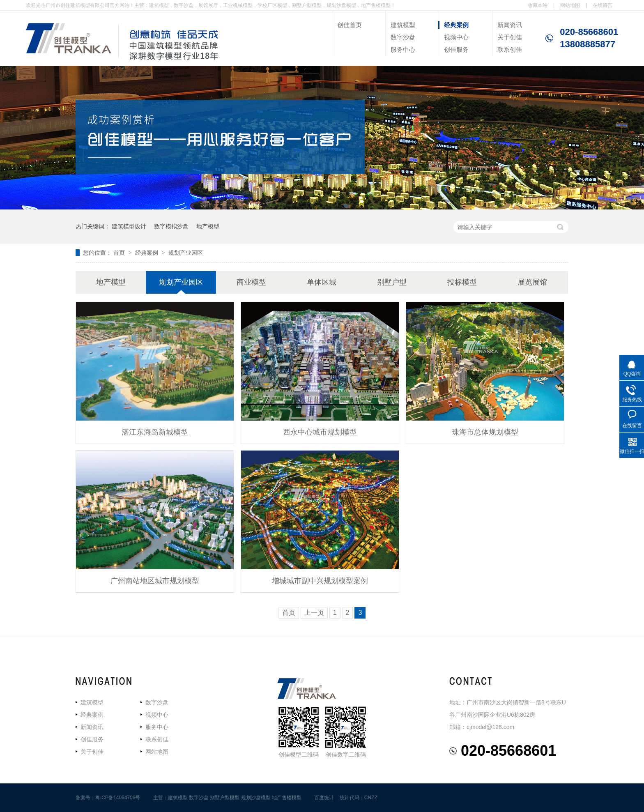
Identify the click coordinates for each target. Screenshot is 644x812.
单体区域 (322, 282)
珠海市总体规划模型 (485, 432)
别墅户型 (392, 282)
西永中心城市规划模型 (320, 432)
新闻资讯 (510, 25)
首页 (120, 253)
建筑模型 (403, 25)
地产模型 (208, 226)
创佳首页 (350, 25)
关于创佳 (510, 37)
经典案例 (456, 25)
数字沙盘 (403, 37)
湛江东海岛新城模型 (155, 432)
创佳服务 (456, 49)
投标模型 (462, 282)
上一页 (314, 613)
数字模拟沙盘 (171, 226)
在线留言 (603, 5)
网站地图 (570, 5)
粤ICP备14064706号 (118, 798)
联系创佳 (510, 49)
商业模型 (251, 282)
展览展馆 (532, 282)
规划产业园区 (186, 253)
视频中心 (456, 37)
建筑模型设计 (129, 226)
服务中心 (403, 49)
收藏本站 (538, 5)
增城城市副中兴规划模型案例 (320, 581)
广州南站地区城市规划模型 (155, 581)
